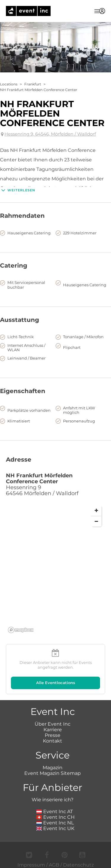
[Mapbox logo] (21, 630)
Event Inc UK (55, 828)
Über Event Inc (53, 724)
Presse (53, 735)
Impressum (31, 865)
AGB (54, 865)
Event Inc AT (55, 811)
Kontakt (53, 741)
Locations (9, 84)
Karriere (53, 730)
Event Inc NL (55, 823)
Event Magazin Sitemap (53, 773)
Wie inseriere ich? (53, 800)
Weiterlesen (18, 190)
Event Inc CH (56, 817)
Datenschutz (78, 865)
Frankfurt (33, 84)
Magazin (53, 768)
